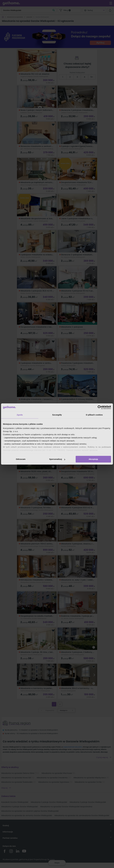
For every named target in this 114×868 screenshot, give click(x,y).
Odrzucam (21, 459)
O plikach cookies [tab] (94, 415)
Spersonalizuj (57, 459)
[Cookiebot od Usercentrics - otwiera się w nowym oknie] (100, 407)
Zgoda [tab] (20, 415)
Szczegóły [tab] (57, 415)
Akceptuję (93, 459)
